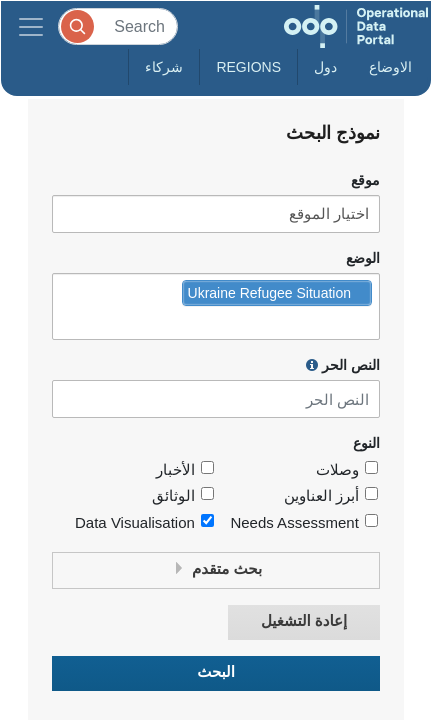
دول (325, 67)
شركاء (164, 67)
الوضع (363, 258)
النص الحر (343, 365)
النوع (366, 443)
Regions (248, 67)
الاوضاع (390, 67)
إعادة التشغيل (304, 621)
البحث (216, 672)
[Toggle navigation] (31, 26)
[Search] (118, 26)
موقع (365, 180)
